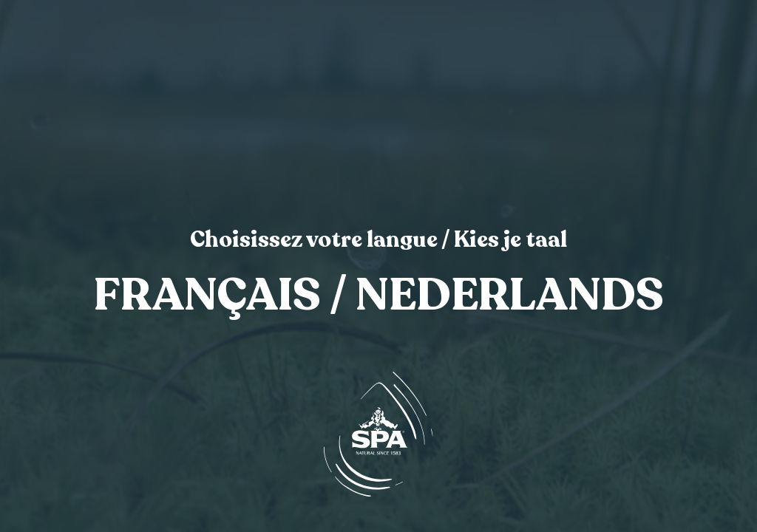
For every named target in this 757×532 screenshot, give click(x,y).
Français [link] (207, 296)
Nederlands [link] (510, 296)
